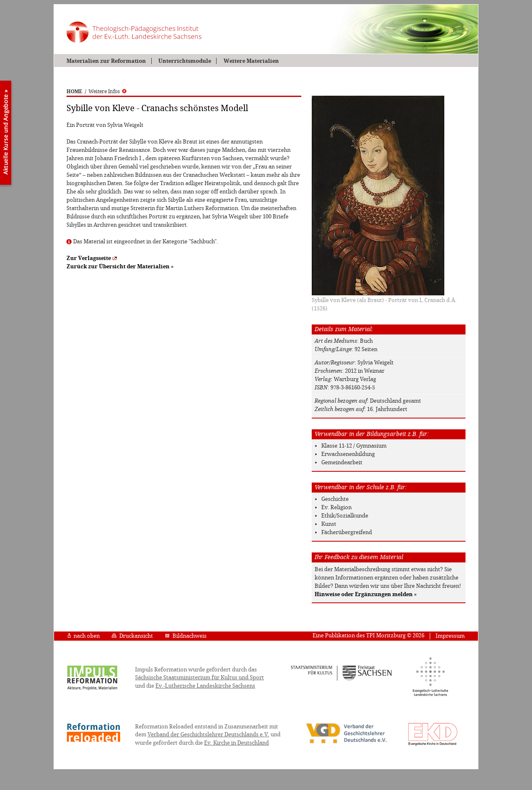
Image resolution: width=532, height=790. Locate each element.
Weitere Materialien (251, 61)
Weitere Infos (107, 92)
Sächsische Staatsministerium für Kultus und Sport (199, 677)
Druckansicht (132, 636)
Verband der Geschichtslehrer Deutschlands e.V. (208, 734)
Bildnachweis (186, 636)
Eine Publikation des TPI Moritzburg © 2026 (368, 635)
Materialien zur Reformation (106, 61)
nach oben (84, 636)
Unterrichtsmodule (185, 61)
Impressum (450, 636)
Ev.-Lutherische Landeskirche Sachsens (205, 686)
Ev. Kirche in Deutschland (236, 743)
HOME (74, 92)
